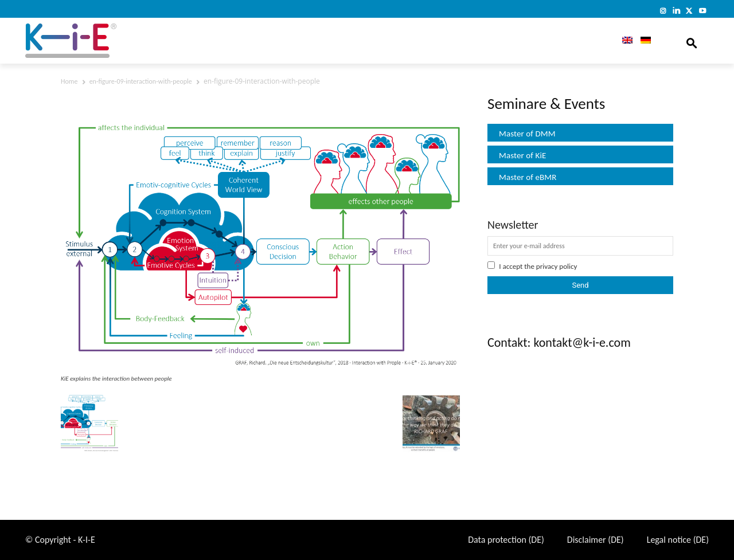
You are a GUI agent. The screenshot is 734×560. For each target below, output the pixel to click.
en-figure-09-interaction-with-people (141, 81)
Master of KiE (522, 155)
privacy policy (557, 266)
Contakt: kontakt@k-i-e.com (559, 342)
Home (69, 81)
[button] (692, 41)
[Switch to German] (646, 41)
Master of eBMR (528, 177)
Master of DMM (527, 134)
